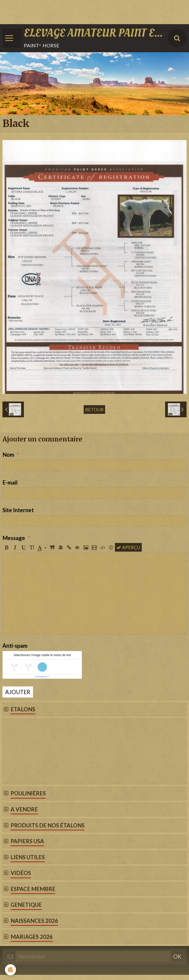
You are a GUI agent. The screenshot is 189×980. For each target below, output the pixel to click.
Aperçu (128, 547)
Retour (94, 410)
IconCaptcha (41, 677)
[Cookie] (10, 970)
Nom (8, 455)
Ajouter (18, 692)
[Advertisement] (90, 11)
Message (14, 538)
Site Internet (18, 510)
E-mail (10, 482)
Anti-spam (15, 646)
